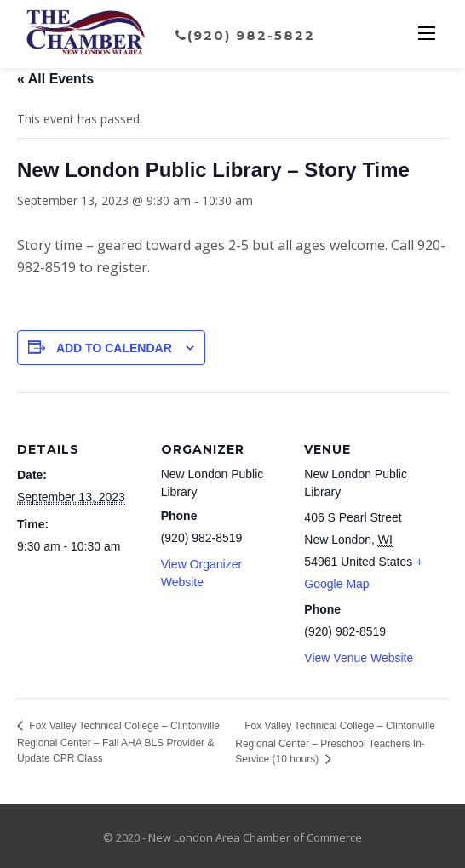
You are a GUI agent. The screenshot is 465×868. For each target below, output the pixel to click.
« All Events (55, 79)
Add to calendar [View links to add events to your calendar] (114, 348)
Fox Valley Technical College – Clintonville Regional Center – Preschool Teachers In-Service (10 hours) (335, 742)
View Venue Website (359, 658)
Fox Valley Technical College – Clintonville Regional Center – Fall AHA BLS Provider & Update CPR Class (118, 742)
